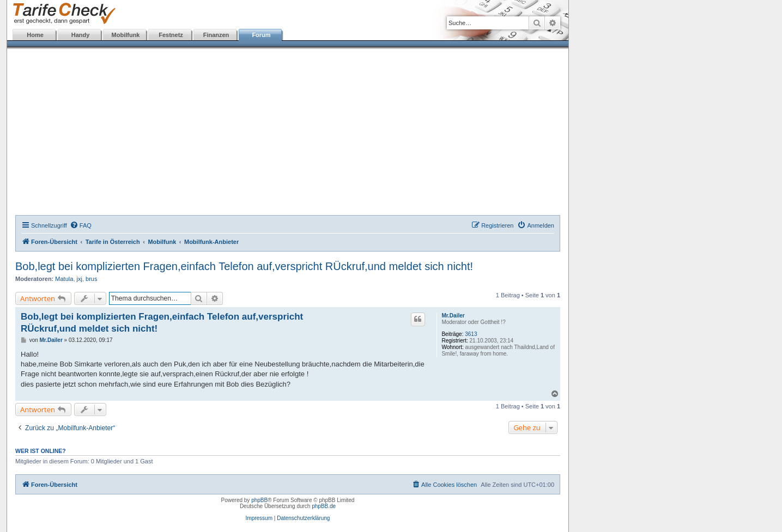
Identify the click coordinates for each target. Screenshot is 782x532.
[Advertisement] (288, 133)
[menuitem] (81, 225)
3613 (471, 334)
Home (35, 35)
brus (91, 279)
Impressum (259, 518)
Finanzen (216, 35)
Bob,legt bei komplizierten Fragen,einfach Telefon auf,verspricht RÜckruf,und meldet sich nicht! (244, 266)
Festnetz (171, 35)
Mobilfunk (126, 35)
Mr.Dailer (453, 316)
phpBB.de (324, 506)
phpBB (259, 500)
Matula (64, 279)
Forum (261, 35)
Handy (81, 35)
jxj (80, 279)
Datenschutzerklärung (303, 518)
